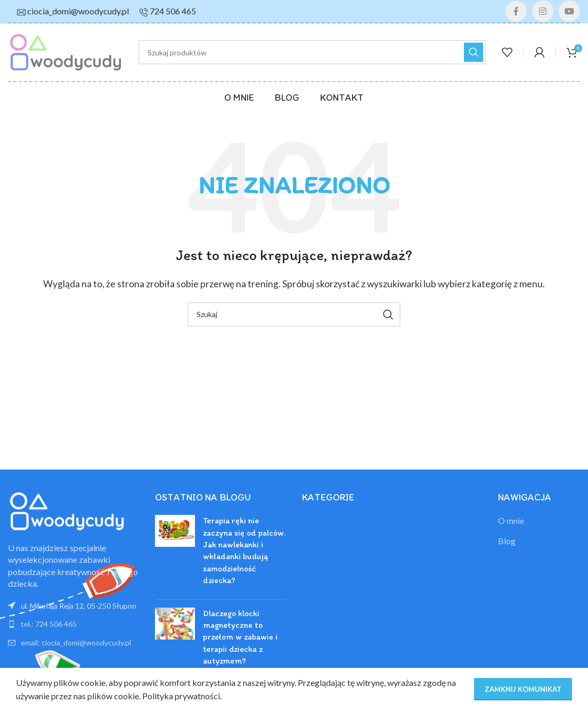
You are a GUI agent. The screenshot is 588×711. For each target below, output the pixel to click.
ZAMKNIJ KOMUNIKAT (523, 689)
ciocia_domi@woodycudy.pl (78, 11)
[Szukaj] (312, 52)
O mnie (511, 520)
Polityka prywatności (181, 696)
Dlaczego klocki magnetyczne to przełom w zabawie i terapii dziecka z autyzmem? (240, 637)
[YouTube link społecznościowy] (569, 11)
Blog (507, 541)
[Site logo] (65, 51)
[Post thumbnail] (175, 553)
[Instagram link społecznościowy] (543, 11)
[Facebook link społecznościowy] (516, 11)
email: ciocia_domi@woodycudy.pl (76, 643)
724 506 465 (173, 11)
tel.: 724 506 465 (49, 624)
